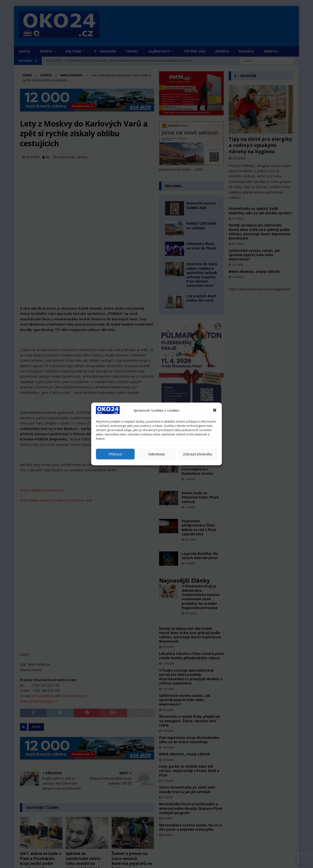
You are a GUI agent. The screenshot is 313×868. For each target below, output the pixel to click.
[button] (215, 410)
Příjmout (115, 454)
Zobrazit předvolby (198, 454)
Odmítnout (156, 454)
